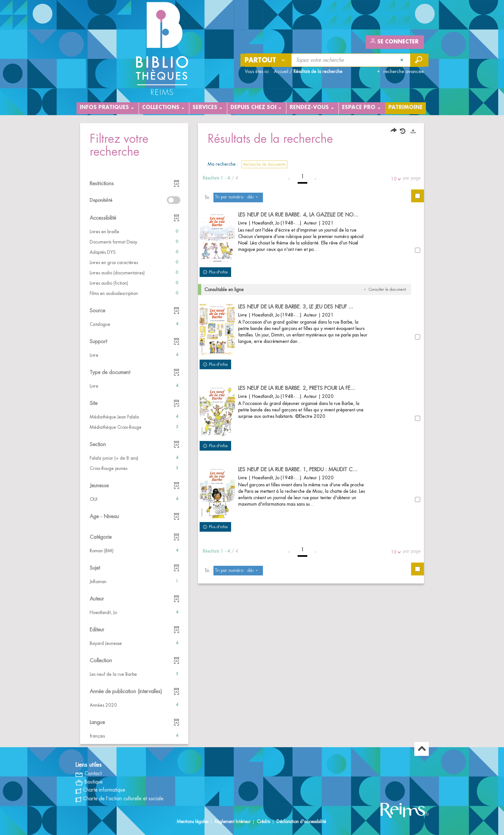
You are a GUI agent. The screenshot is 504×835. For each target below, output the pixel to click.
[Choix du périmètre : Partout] (266, 60)
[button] (134, 232)
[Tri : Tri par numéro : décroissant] (238, 197)
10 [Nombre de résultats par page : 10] (395, 179)
